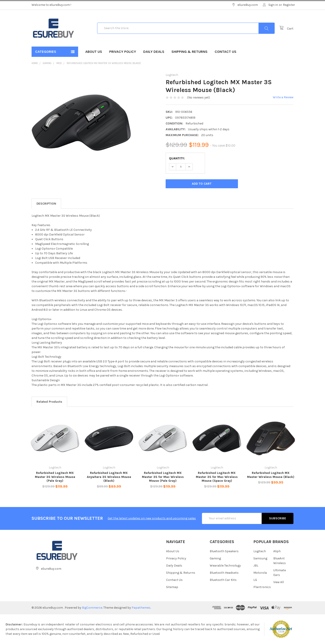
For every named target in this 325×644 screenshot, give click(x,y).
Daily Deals (154, 52)
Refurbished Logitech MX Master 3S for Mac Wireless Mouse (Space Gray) (217, 477)
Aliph (277, 551)
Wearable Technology (225, 566)
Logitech (260, 551)
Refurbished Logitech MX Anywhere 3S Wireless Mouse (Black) (109, 477)
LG (255, 580)
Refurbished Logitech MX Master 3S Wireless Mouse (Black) (104, 63)
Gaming (47, 63)
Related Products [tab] (49, 402)
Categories (46, 52)
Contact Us (226, 52)
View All (279, 582)
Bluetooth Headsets (224, 573)
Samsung (260, 558)
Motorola (260, 573)
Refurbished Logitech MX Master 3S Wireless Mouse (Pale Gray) (55, 477)
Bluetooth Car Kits (223, 580)
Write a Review (283, 97)
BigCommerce (92, 608)
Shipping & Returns (189, 52)
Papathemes (141, 608)
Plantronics (262, 587)
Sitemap (172, 587)
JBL (256, 566)
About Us (94, 52)
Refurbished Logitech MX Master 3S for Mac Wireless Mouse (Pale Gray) (163, 477)
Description (46, 204)
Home (35, 63)
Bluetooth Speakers (224, 551)
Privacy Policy (123, 52)
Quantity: (177, 158)
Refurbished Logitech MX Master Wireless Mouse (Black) (271, 475)
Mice (59, 63)
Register (289, 5)
